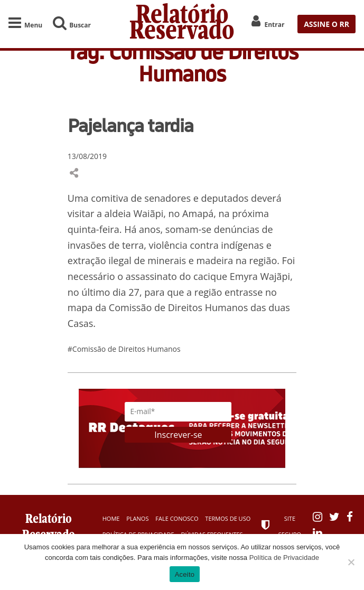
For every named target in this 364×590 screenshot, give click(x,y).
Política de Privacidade (284, 558)
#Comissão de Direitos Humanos (124, 349)
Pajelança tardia (130, 125)
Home (111, 518)
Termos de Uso (228, 518)
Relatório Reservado (182, 24)
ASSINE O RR (326, 24)
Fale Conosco (177, 518)
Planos (137, 518)
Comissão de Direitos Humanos (178, 307)
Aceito (185, 574)
